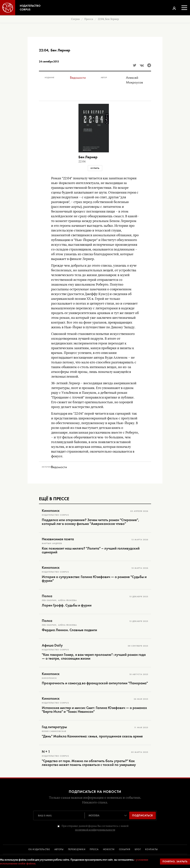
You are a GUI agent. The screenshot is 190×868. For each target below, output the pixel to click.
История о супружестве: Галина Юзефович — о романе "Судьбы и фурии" (94, 579)
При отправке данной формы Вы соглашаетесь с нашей (95, 828)
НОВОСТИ (109, 849)
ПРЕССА (94, 849)
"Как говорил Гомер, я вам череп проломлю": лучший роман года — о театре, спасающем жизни (94, 657)
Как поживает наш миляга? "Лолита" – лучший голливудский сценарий (91, 550)
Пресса (89, 19)
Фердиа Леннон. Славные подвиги (69, 630)
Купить (95, 168)
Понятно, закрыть (175, 861)
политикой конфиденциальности (95, 830)
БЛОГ (138, 849)
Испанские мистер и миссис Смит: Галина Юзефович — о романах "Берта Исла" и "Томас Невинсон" (94, 710)
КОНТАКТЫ (152, 849)
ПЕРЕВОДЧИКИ (77, 849)
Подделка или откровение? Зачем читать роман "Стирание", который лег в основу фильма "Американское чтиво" (91, 522)
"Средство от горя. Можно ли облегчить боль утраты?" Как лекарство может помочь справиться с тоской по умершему (89, 763)
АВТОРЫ (59, 849)
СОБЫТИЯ (125, 849)
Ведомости (78, 78)
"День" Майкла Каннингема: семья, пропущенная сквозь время (92, 736)
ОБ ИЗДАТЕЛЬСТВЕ (39, 849)
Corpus (75, 19)
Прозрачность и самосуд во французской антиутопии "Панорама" (95, 683)
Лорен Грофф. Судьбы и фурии (67, 605)
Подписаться (142, 815)
